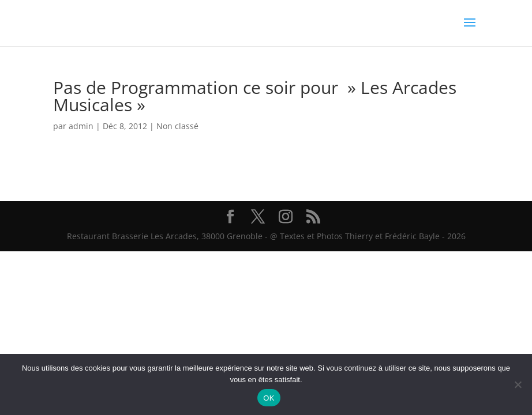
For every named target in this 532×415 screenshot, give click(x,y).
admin (81, 126)
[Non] (518, 384)
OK (269, 398)
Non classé (177, 126)
